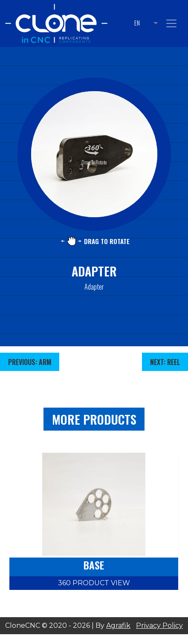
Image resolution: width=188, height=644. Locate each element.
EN (137, 23)
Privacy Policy (159, 625)
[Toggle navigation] (171, 23)
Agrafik (118, 625)
